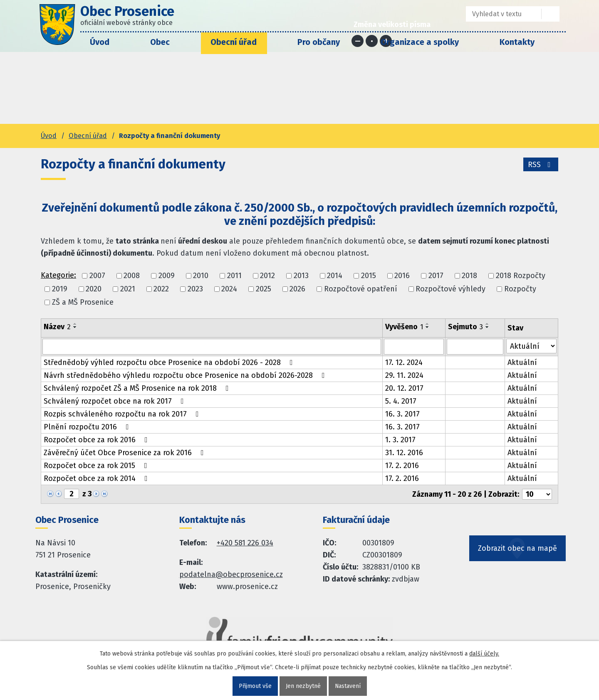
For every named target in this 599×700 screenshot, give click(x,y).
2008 (132, 276)
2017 (436, 276)
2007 (97, 276)
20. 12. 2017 (404, 388)
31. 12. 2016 (404, 453)
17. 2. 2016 (402, 466)
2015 (369, 276)
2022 (161, 289)
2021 (128, 289)
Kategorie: (58, 275)
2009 (167, 276)
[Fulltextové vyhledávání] (498, 14)
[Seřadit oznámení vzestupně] (75, 324)
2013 (301, 276)
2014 (335, 276)
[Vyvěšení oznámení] (414, 347)
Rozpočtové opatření (361, 289)
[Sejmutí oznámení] (475, 347)
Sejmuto (465, 327)
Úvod (100, 42)
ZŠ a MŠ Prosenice (83, 303)
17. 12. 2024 (404, 362)
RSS (541, 165)
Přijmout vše (255, 686)
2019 (60, 289)
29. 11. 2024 (404, 375)
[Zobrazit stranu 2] (72, 494)
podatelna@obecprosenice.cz (231, 574)
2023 (195, 289)
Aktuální (522, 362)
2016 (402, 276)
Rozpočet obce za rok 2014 (97, 478)
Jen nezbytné (303, 686)
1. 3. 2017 (400, 440)
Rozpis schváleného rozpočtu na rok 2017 (123, 414)
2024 (229, 289)
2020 (94, 289)
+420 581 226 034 (245, 543)
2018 (469, 276)
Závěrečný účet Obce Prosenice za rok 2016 (125, 453)
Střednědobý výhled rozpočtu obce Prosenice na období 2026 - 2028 (170, 362)
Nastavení (348, 686)
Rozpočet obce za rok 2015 (97, 466)
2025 (264, 289)
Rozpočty (520, 289)
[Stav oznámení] (532, 346)
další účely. (484, 654)
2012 (267, 276)
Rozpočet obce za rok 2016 (97, 440)
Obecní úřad (234, 42)
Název (57, 327)
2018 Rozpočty (521, 276)
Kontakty (517, 42)
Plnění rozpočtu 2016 (88, 427)
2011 (234, 276)
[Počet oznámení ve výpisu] (537, 494)
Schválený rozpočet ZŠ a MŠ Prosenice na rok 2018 (138, 388)
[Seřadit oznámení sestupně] (75, 327)
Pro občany (319, 42)
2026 (297, 289)
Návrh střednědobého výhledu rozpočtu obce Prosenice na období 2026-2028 (186, 375)
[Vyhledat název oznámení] (212, 347)
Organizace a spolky (420, 42)
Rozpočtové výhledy (450, 289)
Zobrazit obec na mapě (517, 548)
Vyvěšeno (404, 327)
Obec (160, 42)
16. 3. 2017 (402, 414)
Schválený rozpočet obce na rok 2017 (115, 401)
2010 (201, 276)
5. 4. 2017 (401, 401)
